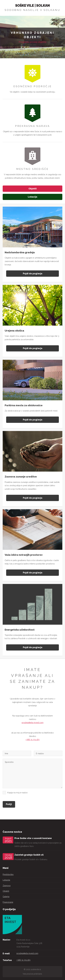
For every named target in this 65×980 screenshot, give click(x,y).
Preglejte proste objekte (33, 42)
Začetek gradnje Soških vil (29, 855)
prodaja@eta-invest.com (33, 723)
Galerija (6, 896)
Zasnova (7, 886)
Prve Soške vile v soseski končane (33, 838)
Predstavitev (8, 874)
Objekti (33, 189)
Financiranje (8, 902)
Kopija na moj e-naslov (18, 793)
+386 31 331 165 (32, 740)
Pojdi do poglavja (33, 274)
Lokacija (32, 197)
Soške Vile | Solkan (33, 5)
